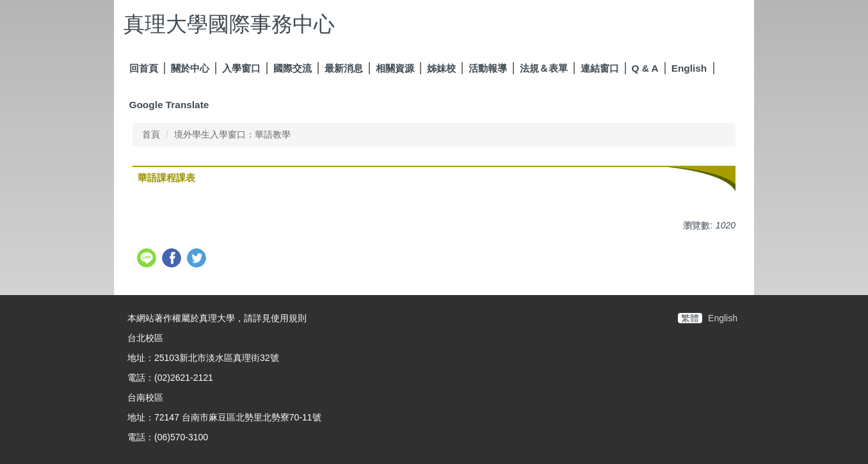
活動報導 (488, 68)
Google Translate (169, 105)
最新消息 (344, 68)
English (689, 68)
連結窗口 (600, 68)
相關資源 (395, 68)
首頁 (151, 134)
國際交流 (293, 68)
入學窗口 (241, 68)
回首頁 (144, 68)
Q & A (645, 68)
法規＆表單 (544, 68)
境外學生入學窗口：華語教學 (232, 134)
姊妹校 (441, 68)
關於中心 (190, 68)
